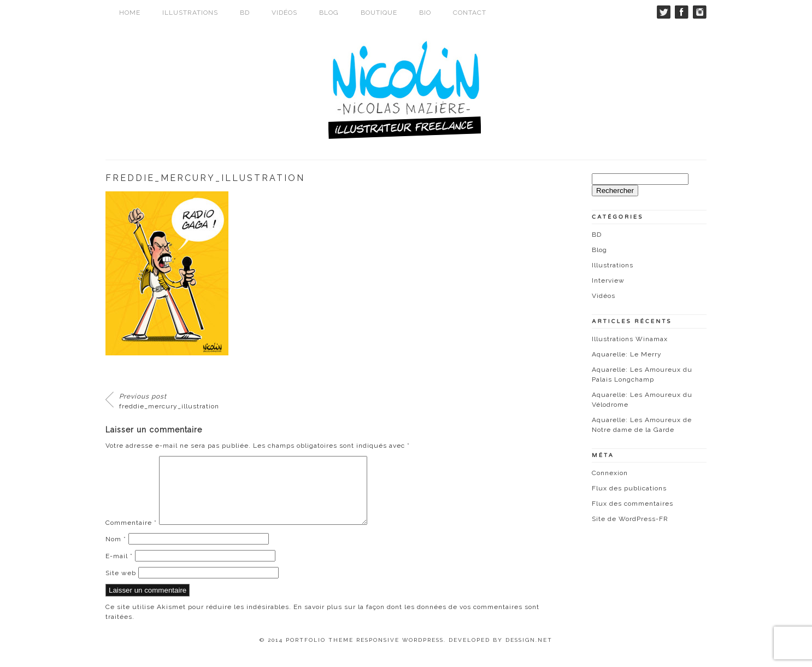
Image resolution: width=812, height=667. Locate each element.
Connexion (610, 473)
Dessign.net (529, 653)
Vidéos (284, 13)
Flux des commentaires (632, 504)
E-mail (119, 569)
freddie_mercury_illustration (169, 401)
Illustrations (190, 13)
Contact (470, 13)
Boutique (379, 13)
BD (245, 13)
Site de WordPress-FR (630, 519)
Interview (608, 280)
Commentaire (131, 536)
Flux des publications (629, 488)
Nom (116, 552)
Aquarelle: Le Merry (627, 354)
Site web (121, 586)
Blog (329, 13)
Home (130, 13)
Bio (425, 13)
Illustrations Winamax (630, 339)
